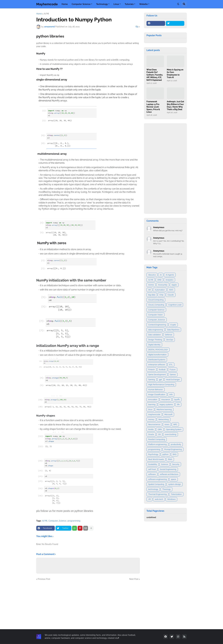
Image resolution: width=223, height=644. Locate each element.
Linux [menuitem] (116, 4)
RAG (175, 454)
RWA (170, 459)
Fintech (151, 370)
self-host (152, 469)
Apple (174, 285)
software (152, 474)
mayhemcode (154, 414)
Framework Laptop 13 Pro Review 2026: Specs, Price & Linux (153, 107)
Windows (171, 499)
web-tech (159, 499)
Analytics (169, 280)
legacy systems (166, 404)
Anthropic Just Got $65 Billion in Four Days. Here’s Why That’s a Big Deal (175, 105)
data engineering (156, 330)
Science (165, 464)
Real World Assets (156, 459)
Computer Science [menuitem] (81, 4)
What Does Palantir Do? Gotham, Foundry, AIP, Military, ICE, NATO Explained (155, 75)
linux (150, 409)
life (178, 404)
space (174, 479)
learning (152, 404)
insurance (166, 399)
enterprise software (157, 365)
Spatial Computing (156, 484)
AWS (171, 290)
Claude (171, 295)
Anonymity (163, 285)
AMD (159, 280)
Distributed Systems (157, 360)
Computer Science (156, 310)
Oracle (151, 434)
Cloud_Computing (156, 305)
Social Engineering (168, 469)
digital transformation (157, 355)
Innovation (153, 399)
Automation (160, 290)
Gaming (152, 380)
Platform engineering (157, 444)
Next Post (134, 579)
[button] (178, 4)
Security (176, 464)
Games (173, 375)
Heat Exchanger (173, 380)
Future (173, 370)
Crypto (173, 325)
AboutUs (152, 275)
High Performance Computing (161, 385)
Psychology (153, 454)
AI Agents (170, 275)
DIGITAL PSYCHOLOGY (158, 350)
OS (159, 434)
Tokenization (176, 494)
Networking (164, 419)
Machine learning (164, 409)
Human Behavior (156, 390)
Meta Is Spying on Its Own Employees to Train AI (175, 74)
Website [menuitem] (143, 4)
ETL (171, 365)
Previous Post (44, 579)
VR (149, 499)
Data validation (155, 335)
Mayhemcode (47, 4)
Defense (169, 335)
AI (161, 275)
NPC (175, 424)
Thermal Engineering (157, 494)
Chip (161, 295)
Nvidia (151, 429)
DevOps (170, 340)
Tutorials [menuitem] (129, 4)
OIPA (160, 429)
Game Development (157, 375)
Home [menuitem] (65, 4)
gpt (160, 380)
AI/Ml (46, 14)
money (151, 419)
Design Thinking (155, 340)
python (165, 454)
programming (74, 521)
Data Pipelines (173, 330)
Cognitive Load (175, 305)
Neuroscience (154, 424)
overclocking (171, 434)
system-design (175, 484)
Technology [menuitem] (102, 4)
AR (149, 290)
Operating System (174, 429)
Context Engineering (157, 325)
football (162, 370)
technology (153, 489)
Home (39, 14)
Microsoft (168, 414)
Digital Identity (154, 345)
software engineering (158, 479)
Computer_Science (57, 521)
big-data (152, 295)
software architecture (169, 474)
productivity (176, 444)
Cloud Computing (156, 300)
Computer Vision (155, 315)
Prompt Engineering (173, 449)
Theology (166, 489)
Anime (151, 285)
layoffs (177, 399)
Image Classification (157, 395)
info (171, 395)
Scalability (153, 464)
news (167, 424)
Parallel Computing (157, 439)
